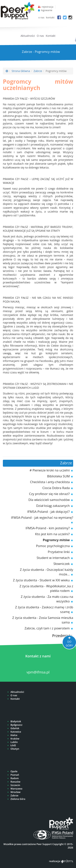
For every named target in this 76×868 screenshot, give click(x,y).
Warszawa (16, 789)
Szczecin (15, 785)
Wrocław (15, 792)
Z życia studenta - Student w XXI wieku (41, 580)
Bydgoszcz (16, 725)
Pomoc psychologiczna (53, 546)
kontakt (50, 18)
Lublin (14, 742)
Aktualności (28, 36)
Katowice (16, 732)
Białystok (16, 721)
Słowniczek (62, 564)
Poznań (15, 775)
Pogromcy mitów (56, 540)
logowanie (47, 10)
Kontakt (51, 36)
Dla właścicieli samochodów (49, 500)
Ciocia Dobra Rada (56, 488)
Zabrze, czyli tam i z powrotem (47, 628)
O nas (40, 36)
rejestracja (47, 7)
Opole (14, 771)
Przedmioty (62, 636)
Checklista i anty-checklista (50, 482)
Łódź (13, 745)
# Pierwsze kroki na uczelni (50, 470)
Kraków (15, 739)
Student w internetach (53, 558)
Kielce (14, 735)
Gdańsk (15, 728)
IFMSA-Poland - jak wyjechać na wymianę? (42, 517)
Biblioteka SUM (58, 476)
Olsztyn (15, 749)
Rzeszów (15, 782)
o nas (41, 18)
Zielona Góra (18, 799)
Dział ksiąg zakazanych (53, 506)
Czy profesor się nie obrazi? (49, 494)
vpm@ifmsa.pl (38, 672)
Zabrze (38, 71)
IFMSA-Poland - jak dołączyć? (49, 512)
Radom (15, 778)
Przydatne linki (59, 552)
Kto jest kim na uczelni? (52, 534)
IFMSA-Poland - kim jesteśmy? (48, 528)
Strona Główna (21, 71)
